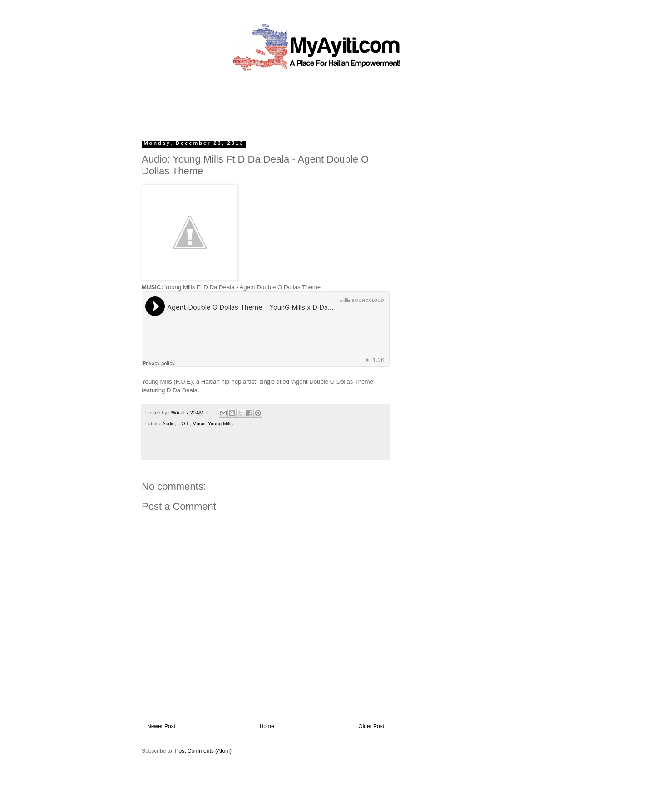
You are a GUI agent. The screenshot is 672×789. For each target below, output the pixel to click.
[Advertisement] (315, 102)
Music (199, 424)
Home (267, 726)
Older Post (371, 726)
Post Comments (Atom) (203, 751)
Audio (168, 424)
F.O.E (184, 424)
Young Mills (220, 424)
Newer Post (161, 726)
